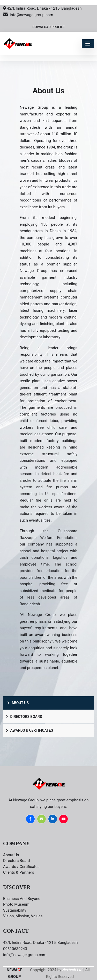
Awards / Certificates (21, 867)
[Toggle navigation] (88, 44)
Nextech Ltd (72, 970)
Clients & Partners (19, 872)
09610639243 (15, 949)
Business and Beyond (22, 899)
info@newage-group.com (28, 15)
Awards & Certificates (29, 730)
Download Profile (48, 27)
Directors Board (24, 717)
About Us (18, 703)
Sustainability (15, 910)
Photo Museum (16, 904)
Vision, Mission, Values (23, 916)
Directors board (17, 861)
